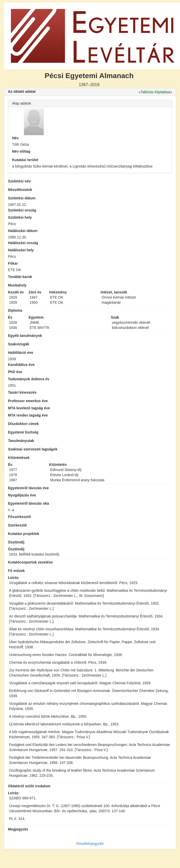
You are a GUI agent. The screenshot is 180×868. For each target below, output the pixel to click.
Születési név (19, 181)
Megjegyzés (18, 829)
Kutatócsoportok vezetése (30, 562)
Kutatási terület (25, 160)
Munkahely (17, 285)
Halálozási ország (23, 243)
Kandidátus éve (21, 365)
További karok (20, 277)
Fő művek (16, 571)
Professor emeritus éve (28, 401)
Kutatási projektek (24, 534)
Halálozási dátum (23, 231)
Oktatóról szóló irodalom (29, 786)
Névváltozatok (20, 190)
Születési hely (20, 217)
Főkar (13, 263)
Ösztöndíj (16, 542)
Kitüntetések (19, 458)
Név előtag (21, 151)
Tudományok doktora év (29, 379)
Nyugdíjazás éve (22, 495)
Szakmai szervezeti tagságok (33, 449)
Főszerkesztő (19, 517)
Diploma (15, 310)
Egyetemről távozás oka (29, 503)
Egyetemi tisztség (23, 432)
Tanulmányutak (21, 441)
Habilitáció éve (21, 353)
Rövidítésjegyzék (90, 844)
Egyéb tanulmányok (25, 336)
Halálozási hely (21, 250)
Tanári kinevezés (22, 392)
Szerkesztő (17, 525)
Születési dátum (22, 198)
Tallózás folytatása (155, 92)
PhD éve (15, 372)
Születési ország (22, 210)
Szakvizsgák (19, 344)
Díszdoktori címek (23, 424)
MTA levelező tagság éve (29, 408)
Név (15, 138)
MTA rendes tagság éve (28, 415)
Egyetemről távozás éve (28, 488)
